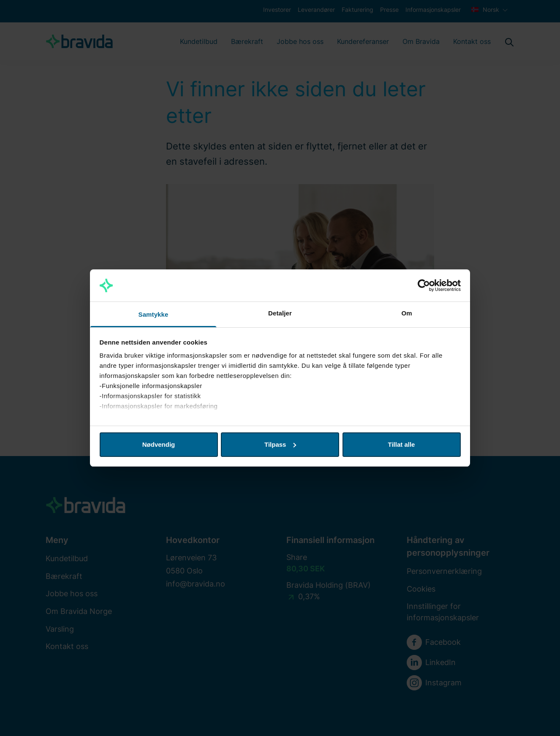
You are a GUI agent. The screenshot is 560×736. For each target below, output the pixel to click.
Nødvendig (159, 444)
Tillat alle (402, 444)
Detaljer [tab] (280, 313)
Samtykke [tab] (154, 314)
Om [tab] (406, 313)
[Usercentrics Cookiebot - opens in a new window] (424, 285)
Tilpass (280, 444)
